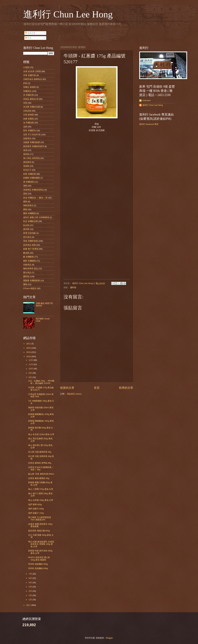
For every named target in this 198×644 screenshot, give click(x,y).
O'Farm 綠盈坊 (30, 288)
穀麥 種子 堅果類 (31, 249)
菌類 (25, 209)
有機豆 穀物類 (30, 87)
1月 (30, 600)
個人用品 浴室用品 (32, 158)
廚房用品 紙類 (30, 245)
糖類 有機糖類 (30, 261)
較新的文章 (67, 388)
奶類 (25, 83)
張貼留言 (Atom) (74, 394)
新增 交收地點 (30, 233)
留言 (28, 38)
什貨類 (26, 67)
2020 (29, 348)
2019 (29, 352)
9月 (30, 373)
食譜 (25, 150)
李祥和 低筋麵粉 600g (38, 564)
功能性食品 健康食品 (33, 79)
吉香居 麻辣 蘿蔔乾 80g (39, 478)
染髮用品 (27, 138)
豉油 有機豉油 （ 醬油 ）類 (35, 198)
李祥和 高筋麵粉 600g (38, 568)
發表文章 (30, 33)
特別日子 (27, 170)
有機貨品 (27, 91)
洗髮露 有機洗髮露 (32, 142)
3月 (30, 591)
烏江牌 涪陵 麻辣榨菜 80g (40, 452)
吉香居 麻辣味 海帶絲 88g (40, 463)
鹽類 (25, 284)
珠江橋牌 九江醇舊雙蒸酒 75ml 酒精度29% (40, 519)
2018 (29, 357)
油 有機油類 (29, 123)
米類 (25, 103)
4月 (30, 587)
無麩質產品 (28, 205)
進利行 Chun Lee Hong (68, 14)
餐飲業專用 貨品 (31, 269)
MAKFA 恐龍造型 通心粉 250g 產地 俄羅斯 (39, 559)
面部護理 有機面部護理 (34, 146)
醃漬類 (26, 253)
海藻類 (26, 166)
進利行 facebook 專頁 (149, 124)
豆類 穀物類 (29, 115)
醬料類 (73, 287)
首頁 (97, 388)
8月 (30, 377)
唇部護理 (27, 162)
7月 (30, 574)
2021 (29, 344)
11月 (31, 364)
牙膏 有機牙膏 (30, 75)
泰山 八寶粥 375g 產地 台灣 (41, 489)
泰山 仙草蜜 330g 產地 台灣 (41, 500)
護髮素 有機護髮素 (32, 281)
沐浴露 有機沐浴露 (32, 107)
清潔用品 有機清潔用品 (34, 190)
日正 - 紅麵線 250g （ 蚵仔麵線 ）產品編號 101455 (41, 382)
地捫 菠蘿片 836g (36, 509)
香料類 (26, 154)
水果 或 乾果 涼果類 (32, 71)
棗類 (25, 202)
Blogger (109, 638)
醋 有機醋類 (29, 257)
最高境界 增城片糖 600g (39, 531)
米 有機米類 (29, 95)
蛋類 (25, 194)
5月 (30, 583)
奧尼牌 (26, 229)
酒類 (25, 186)
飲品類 (26, 225)
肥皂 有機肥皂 (30, 131)
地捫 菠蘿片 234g (36, 513)
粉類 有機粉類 (30, 174)
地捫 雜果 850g (35, 504)
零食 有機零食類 (31, 241)
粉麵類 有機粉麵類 (32, 178)
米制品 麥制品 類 (31, 99)
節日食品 (27, 237)
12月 (31, 360)
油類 (25, 127)
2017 (29, 605)
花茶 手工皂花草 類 (32, 135)
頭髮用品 (27, 265)
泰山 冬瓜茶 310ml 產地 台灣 (41, 434)
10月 (31, 369)
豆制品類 (27, 111)
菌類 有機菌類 (30, 213)
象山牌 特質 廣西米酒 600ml (41, 474)
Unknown (146, 100)
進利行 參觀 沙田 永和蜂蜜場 (36, 217)
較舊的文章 (126, 388)
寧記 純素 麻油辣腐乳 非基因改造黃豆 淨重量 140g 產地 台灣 (41, 544)
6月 (30, 578)
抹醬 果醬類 (29, 119)
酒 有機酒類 (29, 182)
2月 (30, 595)
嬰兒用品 (27, 273)
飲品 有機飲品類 (31, 221)
